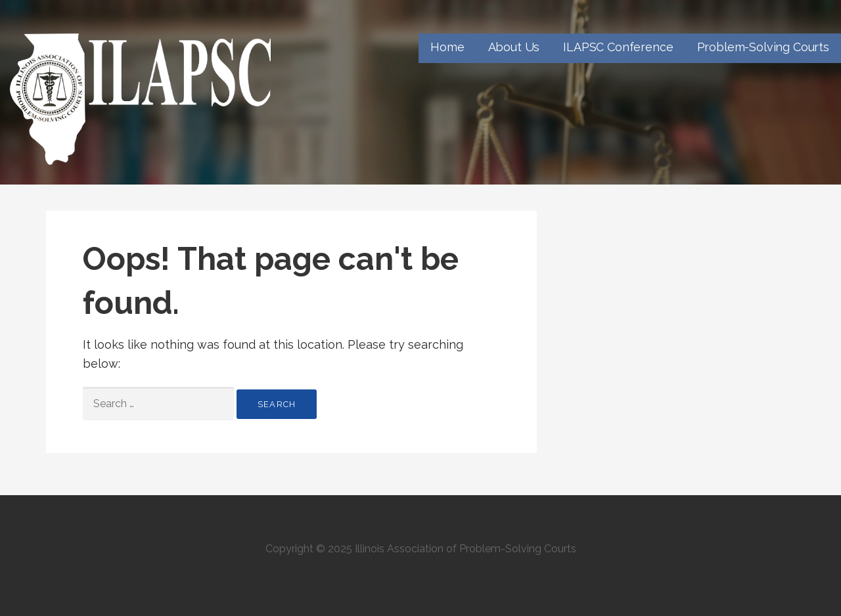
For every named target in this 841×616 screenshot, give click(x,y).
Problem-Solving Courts (763, 47)
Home (447, 47)
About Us (514, 47)
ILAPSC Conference (618, 47)
